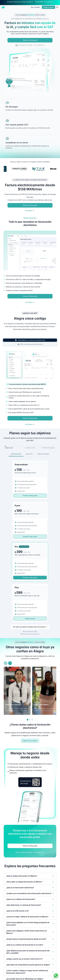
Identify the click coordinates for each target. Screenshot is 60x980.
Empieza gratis (30, 618)
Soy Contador (36, 7)
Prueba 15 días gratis (30, 496)
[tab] (30, 340)
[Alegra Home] (3, 7)
